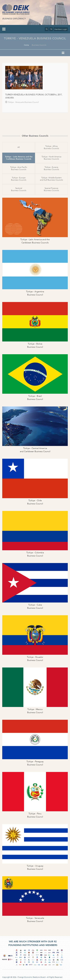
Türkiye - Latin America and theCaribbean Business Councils (19, 158)
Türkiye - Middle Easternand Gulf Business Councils (51, 179)
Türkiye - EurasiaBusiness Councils (51, 168)
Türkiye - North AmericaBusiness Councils (51, 158)
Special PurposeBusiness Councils (51, 189)
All (19, 147)
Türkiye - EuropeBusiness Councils (19, 179)
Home (26, 45)
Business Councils (39, 45)
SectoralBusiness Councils (19, 189)
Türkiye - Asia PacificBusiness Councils (19, 168)
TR (51, 29)
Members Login (61, 29)
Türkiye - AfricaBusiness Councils (51, 147)
